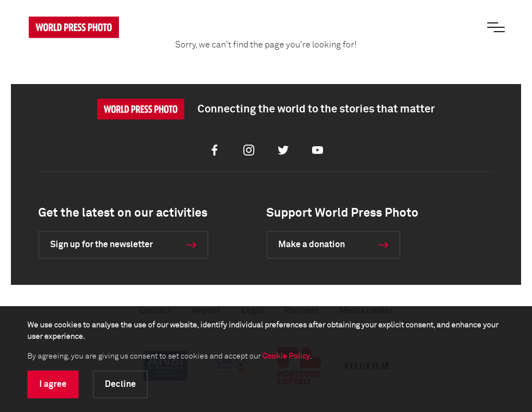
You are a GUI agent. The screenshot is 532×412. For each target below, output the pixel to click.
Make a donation (312, 244)
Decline (120, 384)
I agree (53, 384)
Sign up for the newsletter (101, 244)
